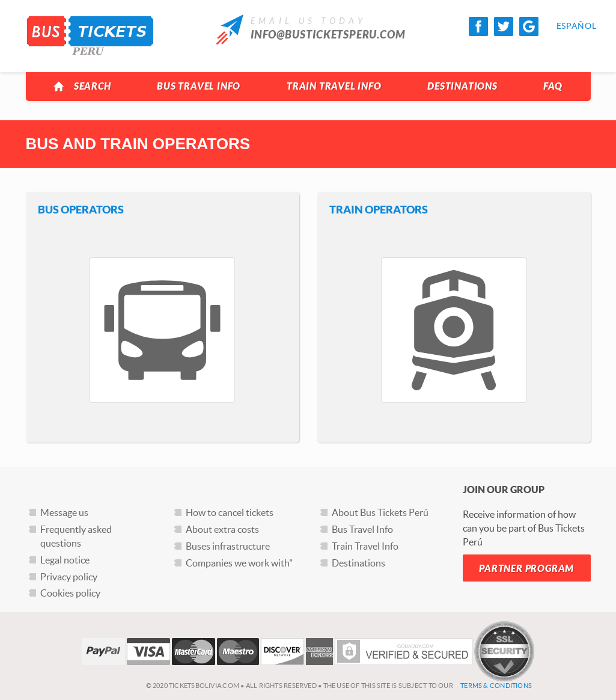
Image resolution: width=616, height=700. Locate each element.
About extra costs (222, 529)
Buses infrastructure (228, 546)
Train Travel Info (334, 86)
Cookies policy (70, 593)
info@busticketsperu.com (328, 35)
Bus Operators (81, 210)
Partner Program (526, 569)
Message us (64, 512)
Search (82, 87)
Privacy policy (69, 577)
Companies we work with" (239, 563)
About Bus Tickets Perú (380, 512)
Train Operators (379, 210)
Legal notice (65, 560)
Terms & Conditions (496, 686)
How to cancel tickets (230, 512)
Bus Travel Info (199, 86)
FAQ (553, 86)
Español (566, 26)
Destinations (462, 86)
